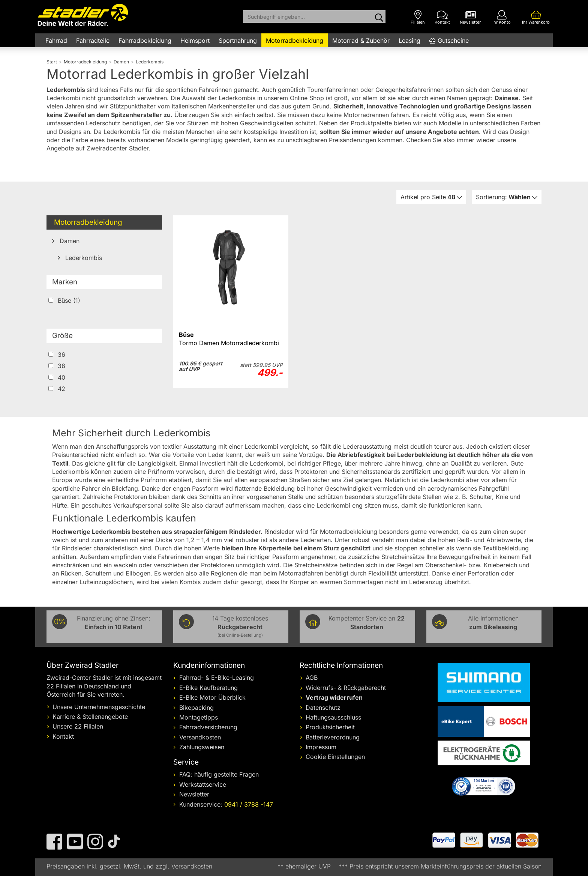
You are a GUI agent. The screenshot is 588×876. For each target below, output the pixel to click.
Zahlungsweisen (202, 747)
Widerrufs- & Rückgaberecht (346, 688)
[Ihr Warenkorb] (536, 17)
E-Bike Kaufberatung (208, 688)
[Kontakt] (442, 17)
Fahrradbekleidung (145, 41)
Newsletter (194, 794)
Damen (69, 241)
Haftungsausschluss (333, 717)
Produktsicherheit (330, 727)
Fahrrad (56, 41)
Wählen (504, 197)
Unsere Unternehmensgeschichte (99, 707)
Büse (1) (64, 301)
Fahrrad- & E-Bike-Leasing (217, 678)
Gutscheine (453, 41)
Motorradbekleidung (295, 41)
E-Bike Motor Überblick (212, 697)
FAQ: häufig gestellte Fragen (219, 774)
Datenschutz (323, 708)
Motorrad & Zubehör (361, 41)
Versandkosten (200, 737)
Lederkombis (83, 258)
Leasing (409, 41)
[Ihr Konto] (502, 17)
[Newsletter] (470, 17)
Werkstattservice (203, 784)
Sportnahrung (238, 41)
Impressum (321, 747)
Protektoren (312, 472)
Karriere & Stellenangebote (90, 717)
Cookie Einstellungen (335, 757)
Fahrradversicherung (208, 727)
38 (57, 366)
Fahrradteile (93, 41)
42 (57, 389)
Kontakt (63, 736)
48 (429, 197)
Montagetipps (199, 717)
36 (57, 355)
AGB (312, 678)
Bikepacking (196, 708)
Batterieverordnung (333, 737)
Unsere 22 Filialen (78, 726)
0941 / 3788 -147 (249, 804)
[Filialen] (418, 17)
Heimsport (195, 41)
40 (57, 377)
